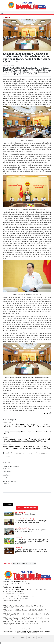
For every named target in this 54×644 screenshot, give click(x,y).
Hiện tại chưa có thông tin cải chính (24, 564)
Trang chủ (15, 638)
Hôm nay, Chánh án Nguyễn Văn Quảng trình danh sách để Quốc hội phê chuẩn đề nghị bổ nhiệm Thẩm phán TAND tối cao (27, 440)
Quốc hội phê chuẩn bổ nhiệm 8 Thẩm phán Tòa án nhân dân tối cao (27, 433)
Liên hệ (40, 638)
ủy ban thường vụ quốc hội (38, 453)
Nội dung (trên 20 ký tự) (9, 481)
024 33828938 (23, 598)
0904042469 (12, 598)
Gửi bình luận (8, 504)
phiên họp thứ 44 (20, 453)
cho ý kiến (7, 457)
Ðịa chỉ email (7, 475)
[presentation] (17, 498)
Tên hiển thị (6, 469)
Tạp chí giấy (31, 638)
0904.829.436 (9, 608)
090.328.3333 (7, 612)
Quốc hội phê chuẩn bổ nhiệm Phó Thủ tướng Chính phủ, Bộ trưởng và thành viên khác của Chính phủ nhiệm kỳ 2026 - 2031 (27, 425)
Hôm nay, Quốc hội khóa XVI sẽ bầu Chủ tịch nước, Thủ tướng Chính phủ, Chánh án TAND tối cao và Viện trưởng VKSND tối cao (27, 447)
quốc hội (9, 453)
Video (23, 638)
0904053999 (23, 620)
